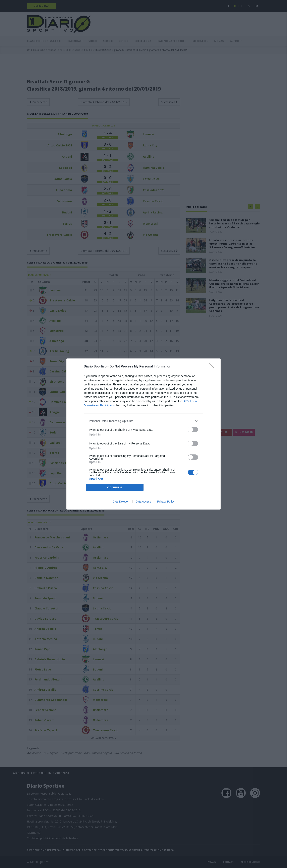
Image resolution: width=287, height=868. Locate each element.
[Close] (212, 367)
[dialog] (143, 434)
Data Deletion (121, 502)
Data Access (143, 502)
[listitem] (143, 421)
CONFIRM (115, 487)
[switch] (193, 430)
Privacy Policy (166, 502)
